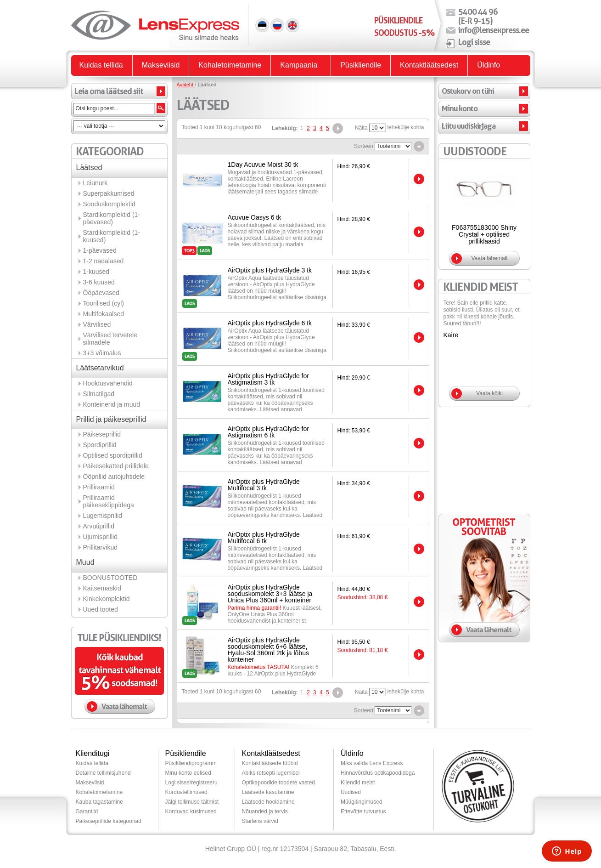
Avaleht (185, 85)
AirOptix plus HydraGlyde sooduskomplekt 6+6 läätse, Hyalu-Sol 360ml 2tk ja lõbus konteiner (268, 650)
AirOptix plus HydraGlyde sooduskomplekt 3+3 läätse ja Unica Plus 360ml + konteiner (270, 594)
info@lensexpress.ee (494, 30)
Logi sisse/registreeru (191, 783)
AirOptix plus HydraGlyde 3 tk (270, 270)
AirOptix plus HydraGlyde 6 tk (270, 323)
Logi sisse (474, 42)
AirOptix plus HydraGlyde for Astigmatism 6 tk (268, 432)
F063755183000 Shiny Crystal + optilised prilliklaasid (484, 234)
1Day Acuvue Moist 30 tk (263, 165)
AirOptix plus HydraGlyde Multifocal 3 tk (264, 485)
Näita (361, 128)
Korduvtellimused (186, 792)
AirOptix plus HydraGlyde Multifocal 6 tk (264, 538)
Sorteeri (364, 146)
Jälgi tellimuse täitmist (192, 802)
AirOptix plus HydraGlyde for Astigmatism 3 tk (268, 379)
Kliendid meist (358, 783)
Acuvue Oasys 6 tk (255, 217)
